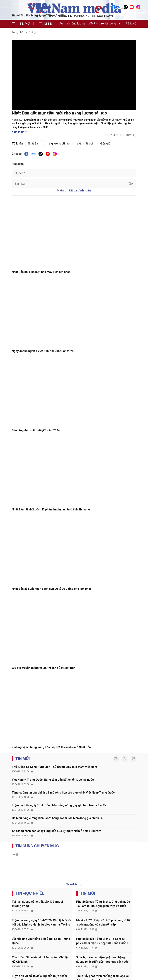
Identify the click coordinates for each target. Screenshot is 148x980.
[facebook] (26, 154)
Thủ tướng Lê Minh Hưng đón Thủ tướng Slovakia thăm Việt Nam (54, 767)
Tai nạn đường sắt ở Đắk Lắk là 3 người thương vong (37, 904)
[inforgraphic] (133, 759)
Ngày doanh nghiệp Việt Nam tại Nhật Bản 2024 (43, 351)
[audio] (125, 759)
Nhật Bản (34, 144)
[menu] (14, 24)
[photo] (116, 759)
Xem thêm (19, 132)
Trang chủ (18, 32)
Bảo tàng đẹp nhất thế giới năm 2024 (36, 430)
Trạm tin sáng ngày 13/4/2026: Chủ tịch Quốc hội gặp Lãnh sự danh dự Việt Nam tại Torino (42, 922)
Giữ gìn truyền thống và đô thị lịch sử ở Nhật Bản (44, 668)
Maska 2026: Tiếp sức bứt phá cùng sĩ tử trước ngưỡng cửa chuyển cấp (103, 922)
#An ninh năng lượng (72, 23)
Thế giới (34, 32)
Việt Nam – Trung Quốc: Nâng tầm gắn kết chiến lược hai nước (53, 780)
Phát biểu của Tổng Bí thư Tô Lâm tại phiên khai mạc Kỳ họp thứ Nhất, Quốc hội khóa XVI (104, 941)
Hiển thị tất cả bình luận (74, 190)
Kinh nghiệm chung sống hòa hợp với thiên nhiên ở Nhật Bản (51, 747)
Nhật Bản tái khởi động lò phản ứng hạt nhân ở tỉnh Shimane (51, 509)
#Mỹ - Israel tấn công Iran (105, 23)
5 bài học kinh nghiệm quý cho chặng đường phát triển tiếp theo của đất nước (102, 960)
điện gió (105, 144)
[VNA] (114, 7)
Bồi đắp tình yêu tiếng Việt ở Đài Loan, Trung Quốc (41, 941)
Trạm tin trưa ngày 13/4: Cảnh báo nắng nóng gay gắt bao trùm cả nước (59, 805)
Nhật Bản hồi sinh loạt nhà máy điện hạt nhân (41, 272)
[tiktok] (41, 154)
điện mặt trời (85, 144)
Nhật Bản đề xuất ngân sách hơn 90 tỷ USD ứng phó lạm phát (52, 589)
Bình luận (18, 164)
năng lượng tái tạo (58, 144)
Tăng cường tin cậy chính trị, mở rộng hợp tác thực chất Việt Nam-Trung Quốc (63, 793)
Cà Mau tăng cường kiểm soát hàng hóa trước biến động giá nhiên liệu (58, 818)
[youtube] (48, 154)
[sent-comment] (131, 184)
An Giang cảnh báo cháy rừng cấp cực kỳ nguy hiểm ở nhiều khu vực (57, 831)
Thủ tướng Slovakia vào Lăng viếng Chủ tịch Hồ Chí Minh (41, 960)
